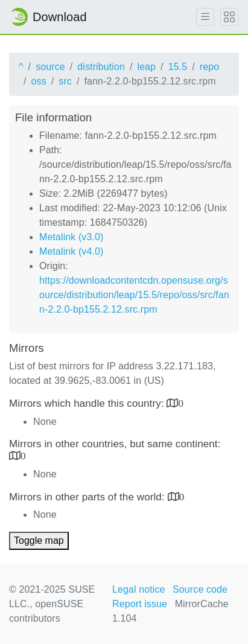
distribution (101, 67)
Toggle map (39, 540)
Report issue (140, 604)
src (65, 81)
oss (39, 81)
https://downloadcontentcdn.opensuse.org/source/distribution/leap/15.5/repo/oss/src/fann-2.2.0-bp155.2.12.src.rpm (134, 295)
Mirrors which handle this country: (88, 403)
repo (209, 67)
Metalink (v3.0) (71, 237)
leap (146, 67)
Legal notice (139, 589)
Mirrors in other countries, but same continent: (115, 444)
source (50, 67)
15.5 (178, 67)
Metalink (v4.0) (71, 251)
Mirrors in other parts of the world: (88, 497)
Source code (200, 589)
